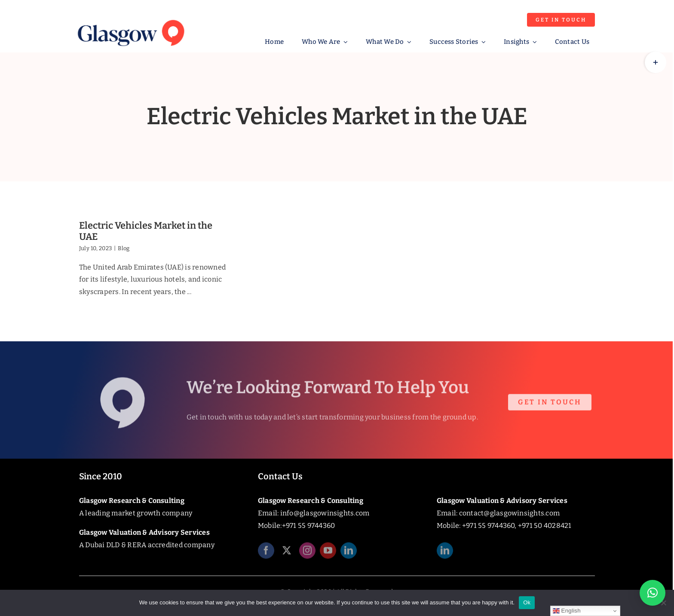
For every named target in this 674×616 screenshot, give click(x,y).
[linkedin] (349, 553)
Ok (527, 602)
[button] (653, 593)
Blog (124, 248)
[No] (663, 603)
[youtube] (328, 553)
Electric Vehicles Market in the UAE (146, 231)
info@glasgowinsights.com (325, 513)
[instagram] (307, 553)
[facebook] (266, 553)
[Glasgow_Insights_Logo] (130, 18)
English (567, 611)
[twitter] (287, 553)
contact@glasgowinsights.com (509, 513)
